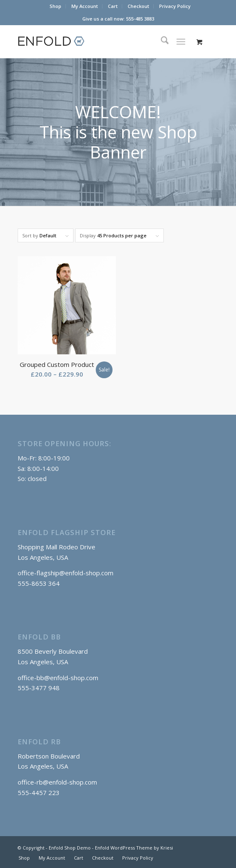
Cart (113, 6)
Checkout (138, 6)
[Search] (161, 42)
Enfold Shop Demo (70, 848)
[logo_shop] (98, 42)
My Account (85, 6)
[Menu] (181, 42)
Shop (55, 6)
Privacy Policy (175, 6)
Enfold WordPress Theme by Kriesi (134, 848)
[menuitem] (56, 6)
